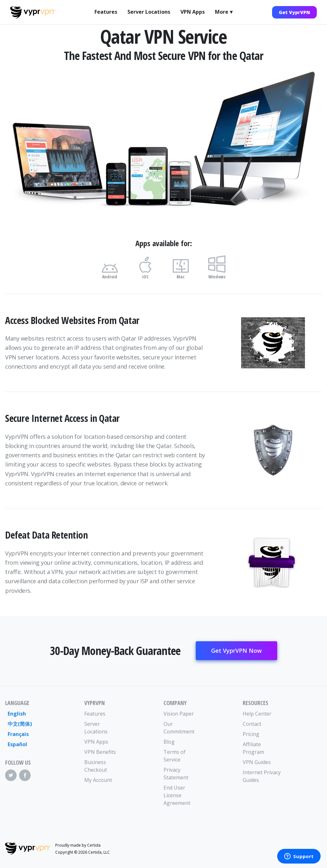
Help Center (257, 714)
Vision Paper (179, 714)
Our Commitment (179, 728)
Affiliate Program (253, 748)
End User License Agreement (177, 795)
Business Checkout (96, 766)
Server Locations (149, 12)
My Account (98, 780)
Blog (169, 742)
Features (106, 12)
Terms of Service (175, 756)
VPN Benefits (100, 752)
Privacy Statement (176, 774)
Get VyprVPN (294, 12)
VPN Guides (257, 762)
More (222, 12)
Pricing (251, 734)
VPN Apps (193, 12)
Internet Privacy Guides (262, 776)
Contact (252, 724)
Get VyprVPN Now (236, 651)
